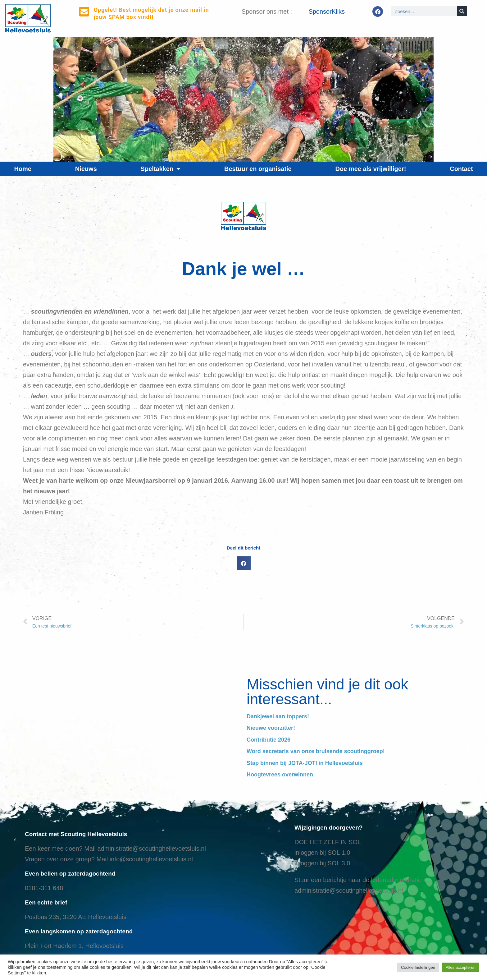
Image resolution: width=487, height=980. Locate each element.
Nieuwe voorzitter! (271, 728)
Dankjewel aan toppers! (278, 716)
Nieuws (86, 169)
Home (23, 169)
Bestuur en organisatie (258, 169)
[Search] (462, 11)
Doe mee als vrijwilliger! (371, 169)
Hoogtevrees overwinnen (280, 775)
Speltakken (161, 169)
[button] (244, 563)
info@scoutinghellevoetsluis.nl (151, 859)
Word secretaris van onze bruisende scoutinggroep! (316, 751)
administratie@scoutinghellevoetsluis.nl (151, 849)
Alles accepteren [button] (461, 967)
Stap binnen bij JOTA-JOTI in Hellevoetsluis (305, 763)
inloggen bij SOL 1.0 (322, 853)
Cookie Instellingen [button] (418, 967)
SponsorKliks (327, 12)
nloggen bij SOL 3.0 (323, 863)
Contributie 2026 (269, 740)
